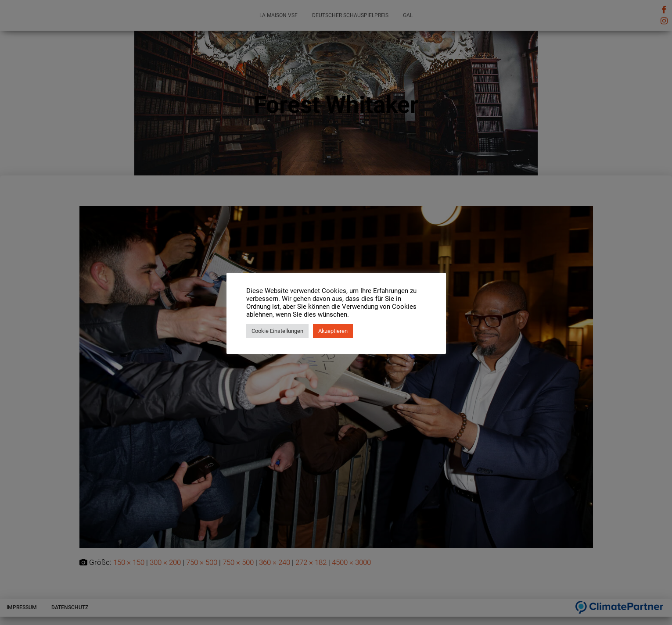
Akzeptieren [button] (333, 331)
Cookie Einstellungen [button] (277, 331)
